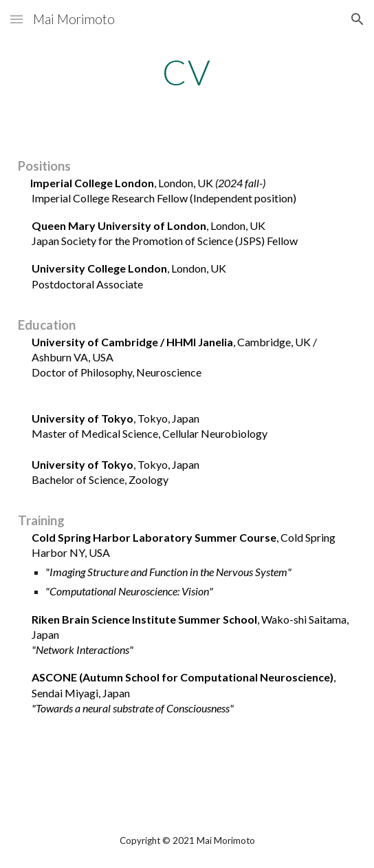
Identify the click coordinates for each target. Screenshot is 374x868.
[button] (16, 19)
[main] (187, 72)
